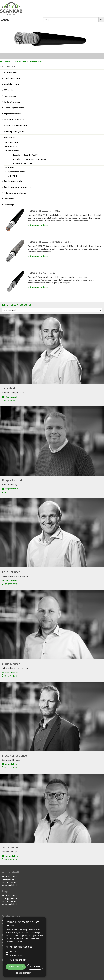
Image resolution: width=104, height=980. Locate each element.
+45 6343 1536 (10, 676)
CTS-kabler (9, 90)
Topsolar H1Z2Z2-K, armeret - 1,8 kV (30, 159)
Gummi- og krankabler (14, 108)
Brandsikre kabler (11, 84)
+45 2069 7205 (10, 860)
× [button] (43, 920)
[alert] (25, 947)
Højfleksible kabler (12, 102)
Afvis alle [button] (35, 967)
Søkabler (10, 167)
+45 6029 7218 (10, 584)
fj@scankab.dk (10, 764)
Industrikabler (10, 96)
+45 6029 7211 (10, 768)
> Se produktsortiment (38, 225)
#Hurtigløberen (10, 72)
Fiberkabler (9, 199)
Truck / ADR (12, 176)
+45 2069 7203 (10, 492)
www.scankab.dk (10, 885)
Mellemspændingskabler (15, 131)
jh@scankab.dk (10, 397)
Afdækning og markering (15, 193)
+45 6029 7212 (10, 400)
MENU (5, 20)
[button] (25, 973)
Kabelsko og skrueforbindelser (17, 187)
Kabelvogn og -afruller (13, 181)
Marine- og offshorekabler (15, 125)
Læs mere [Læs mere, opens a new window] (22, 941)
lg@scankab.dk (10, 581)
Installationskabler (12, 78)
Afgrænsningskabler (15, 172)
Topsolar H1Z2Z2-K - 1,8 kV (25, 155)
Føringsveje (9, 205)
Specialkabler (20, 61)
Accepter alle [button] (16, 967)
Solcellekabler (36, 61)
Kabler (8, 61)
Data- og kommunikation (15, 120)
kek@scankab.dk (11, 489)
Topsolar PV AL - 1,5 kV (23, 163)
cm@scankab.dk (10, 672)
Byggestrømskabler (12, 114)
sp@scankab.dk (10, 856)
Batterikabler (12, 142)
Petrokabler (12, 147)
